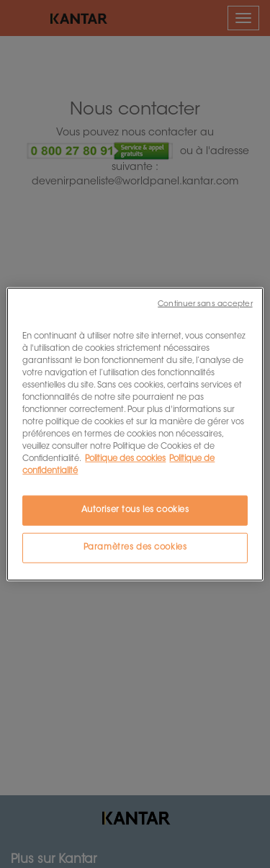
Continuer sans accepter (205, 304)
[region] (135, 434)
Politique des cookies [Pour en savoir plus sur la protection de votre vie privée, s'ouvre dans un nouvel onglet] (125, 459)
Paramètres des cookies (135, 548)
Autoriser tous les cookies (135, 510)
